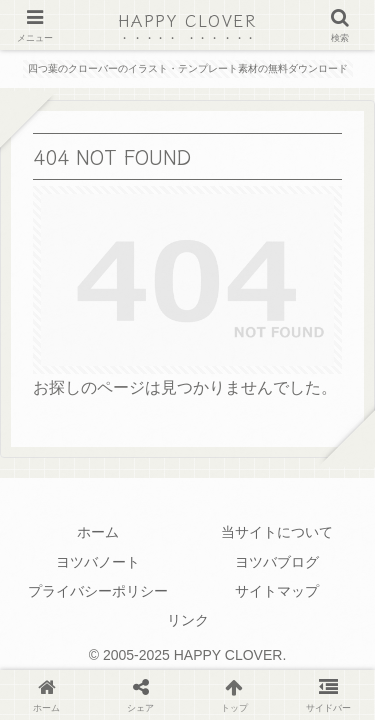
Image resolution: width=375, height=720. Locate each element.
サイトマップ (277, 591)
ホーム (98, 532)
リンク (188, 620)
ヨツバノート (98, 562)
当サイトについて (277, 532)
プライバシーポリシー (98, 591)
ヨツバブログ (277, 562)
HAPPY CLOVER (187, 20)
